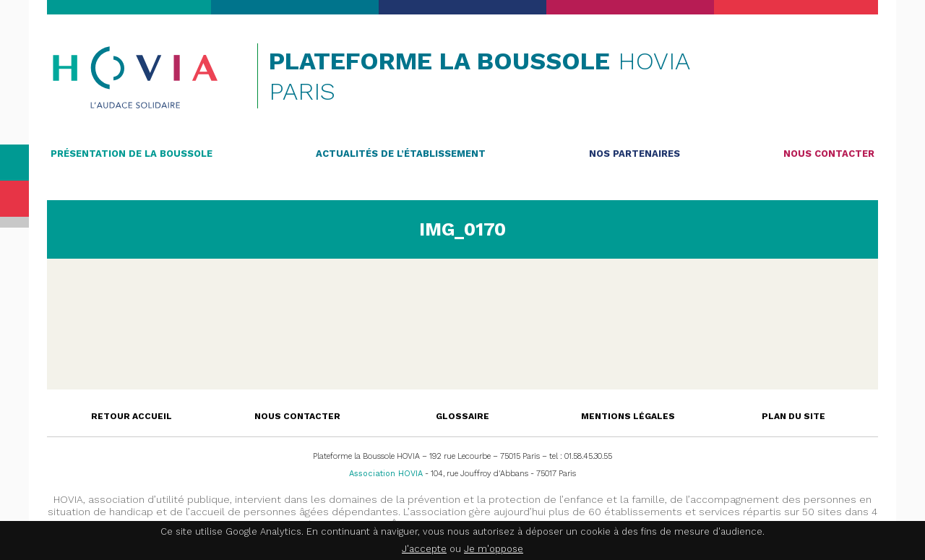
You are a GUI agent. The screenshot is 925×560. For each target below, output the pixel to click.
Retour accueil (132, 416)
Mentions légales (628, 416)
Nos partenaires (634, 154)
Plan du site (793, 416)
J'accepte (424, 549)
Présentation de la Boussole (132, 154)
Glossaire (462, 416)
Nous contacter (829, 154)
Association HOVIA (386, 474)
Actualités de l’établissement (401, 154)
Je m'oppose (494, 549)
